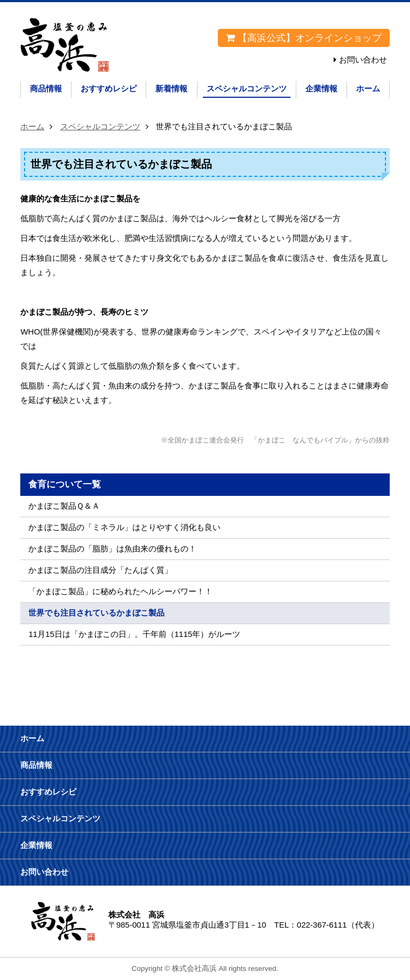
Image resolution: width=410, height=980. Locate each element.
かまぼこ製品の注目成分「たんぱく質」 (100, 570)
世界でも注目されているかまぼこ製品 (96, 613)
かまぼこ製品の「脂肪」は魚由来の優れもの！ (112, 549)
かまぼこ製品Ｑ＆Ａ (64, 506)
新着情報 (171, 88)
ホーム (368, 88)
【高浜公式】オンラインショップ (304, 38)
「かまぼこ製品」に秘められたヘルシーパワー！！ (120, 591)
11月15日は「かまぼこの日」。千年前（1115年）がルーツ (134, 634)
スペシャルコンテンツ (247, 88)
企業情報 (321, 88)
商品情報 (46, 88)
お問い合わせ (363, 60)
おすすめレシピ (109, 88)
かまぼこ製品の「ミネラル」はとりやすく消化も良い (124, 527)
